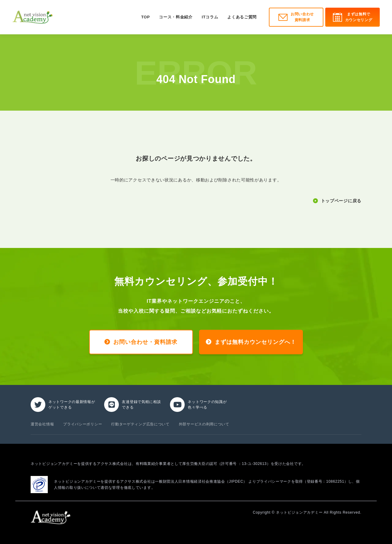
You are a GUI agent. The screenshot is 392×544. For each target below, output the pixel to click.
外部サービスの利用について (204, 424)
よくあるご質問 (242, 17)
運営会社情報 (42, 424)
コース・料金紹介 (176, 17)
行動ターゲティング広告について (140, 424)
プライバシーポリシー (83, 424)
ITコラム (210, 17)
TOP (145, 17)
